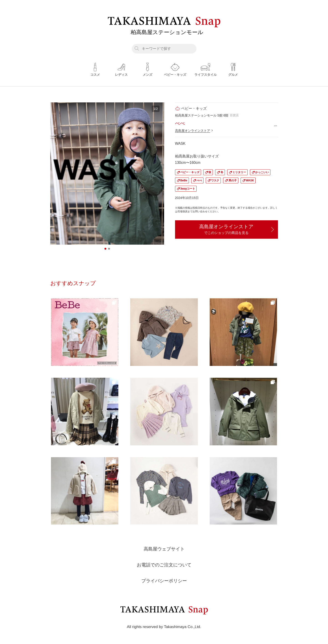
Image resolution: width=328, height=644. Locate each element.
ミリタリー (239, 172)
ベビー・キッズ (190, 172)
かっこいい (262, 172)
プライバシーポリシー (164, 581)
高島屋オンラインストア (193, 131)
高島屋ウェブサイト (164, 549)
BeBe (184, 180)
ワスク (215, 180)
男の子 (233, 180)
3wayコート (188, 189)
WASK (250, 180)
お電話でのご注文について (164, 565)
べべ (199, 180)
